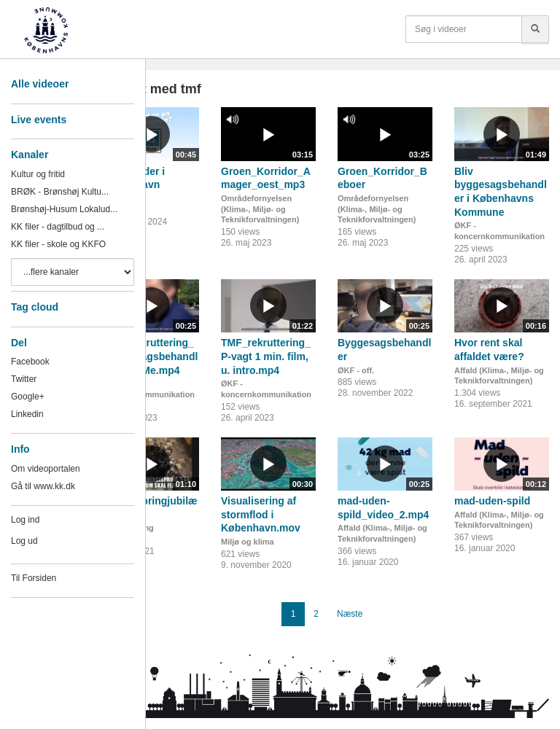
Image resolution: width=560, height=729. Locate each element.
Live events (39, 120)
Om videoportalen (46, 469)
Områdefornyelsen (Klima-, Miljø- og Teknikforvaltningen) (260, 209)
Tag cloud (35, 307)
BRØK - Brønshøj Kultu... (60, 192)
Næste (350, 614)
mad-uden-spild (492, 501)
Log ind (25, 520)
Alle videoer (40, 84)
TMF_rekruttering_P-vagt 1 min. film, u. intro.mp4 (266, 356)
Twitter (24, 379)
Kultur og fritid (38, 174)
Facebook (30, 362)
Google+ (28, 397)
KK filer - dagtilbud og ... (58, 227)
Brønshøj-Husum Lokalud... (64, 209)
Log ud (24, 541)
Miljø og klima (248, 542)
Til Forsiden (34, 578)
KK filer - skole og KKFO (58, 244)
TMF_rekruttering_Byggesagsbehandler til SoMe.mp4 (151, 356)
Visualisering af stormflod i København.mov (261, 514)
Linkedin (27, 414)
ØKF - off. (356, 370)
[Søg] (535, 29)
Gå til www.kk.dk (43, 486)
